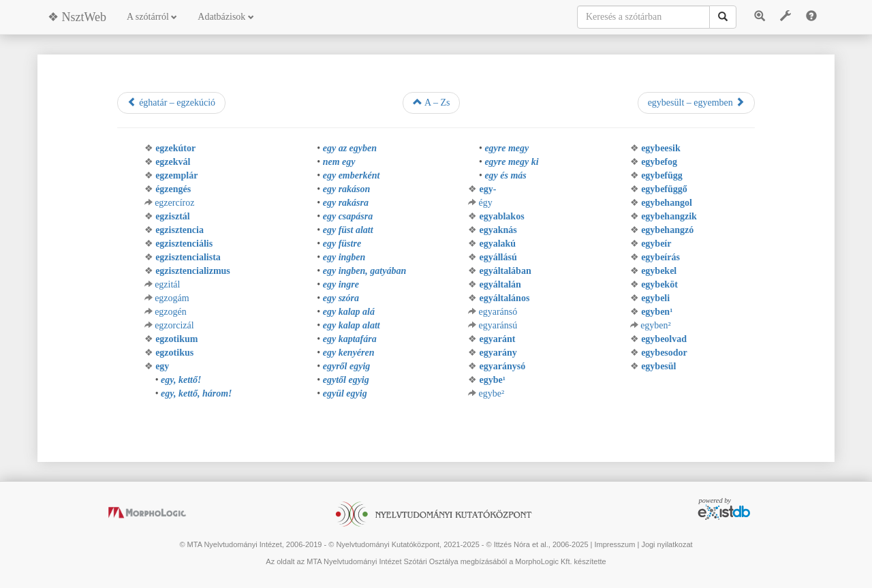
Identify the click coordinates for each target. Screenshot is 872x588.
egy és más (505, 175)
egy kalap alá (349, 312)
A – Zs (431, 102)
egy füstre (342, 244)
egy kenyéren (349, 353)
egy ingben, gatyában (365, 271)
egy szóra (341, 298)
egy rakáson (347, 189)
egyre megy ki (511, 162)
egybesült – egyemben (697, 102)
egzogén (171, 312)
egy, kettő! (181, 380)
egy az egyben (350, 148)
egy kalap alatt (352, 325)
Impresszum (614, 544)
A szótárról (152, 17)
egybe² (491, 393)
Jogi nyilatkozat (667, 544)
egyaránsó (498, 312)
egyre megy (507, 148)
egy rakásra (346, 203)
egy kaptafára (350, 339)
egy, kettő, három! (196, 393)
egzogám (172, 298)
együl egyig (345, 393)
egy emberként (352, 175)
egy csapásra (348, 216)
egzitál (167, 284)
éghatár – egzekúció (171, 102)
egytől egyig (346, 380)
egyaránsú (498, 325)
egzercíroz (174, 203)
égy (485, 203)
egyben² (656, 325)
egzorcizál (174, 325)
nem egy (339, 162)
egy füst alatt (348, 230)
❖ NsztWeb (77, 17)
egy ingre (341, 284)
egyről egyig (347, 366)
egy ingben (344, 257)
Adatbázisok (225, 17)
